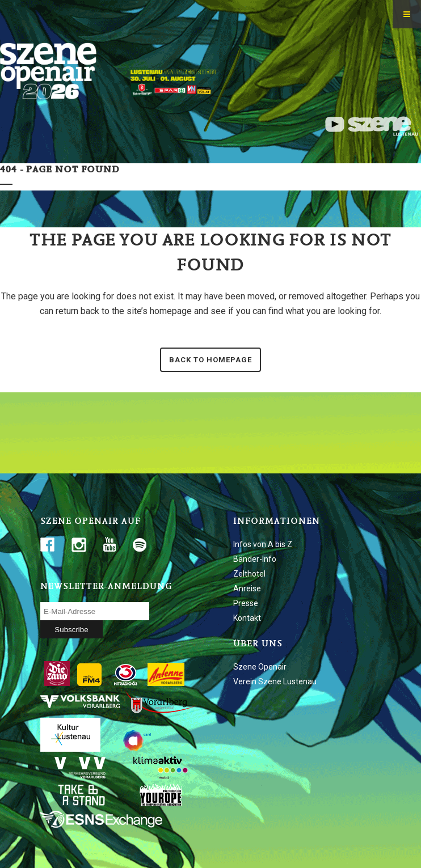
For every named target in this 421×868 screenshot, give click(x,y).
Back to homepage (210, 360)
